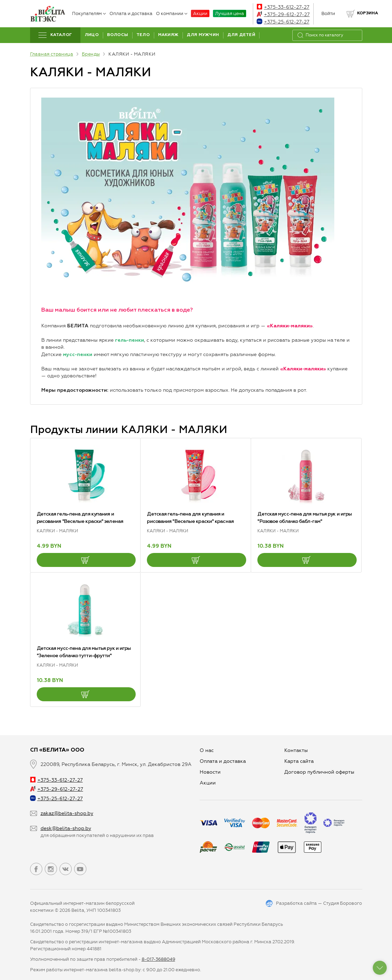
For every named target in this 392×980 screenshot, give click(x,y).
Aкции (208, 783)
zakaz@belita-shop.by (67, 813)
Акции (200, 13)
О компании (172, 13)
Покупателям (89, 13)
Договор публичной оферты (319, 772)
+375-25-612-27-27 (283, 22)
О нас (207, 750)
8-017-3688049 (158, 959)
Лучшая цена (230, 13)
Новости (210, 772)
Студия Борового (343, 903)
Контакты (296, 750)
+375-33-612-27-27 (283, 7)
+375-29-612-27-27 (283, 15)
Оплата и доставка (131, 13)
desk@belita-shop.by (66, 828)
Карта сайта (299, 761)
